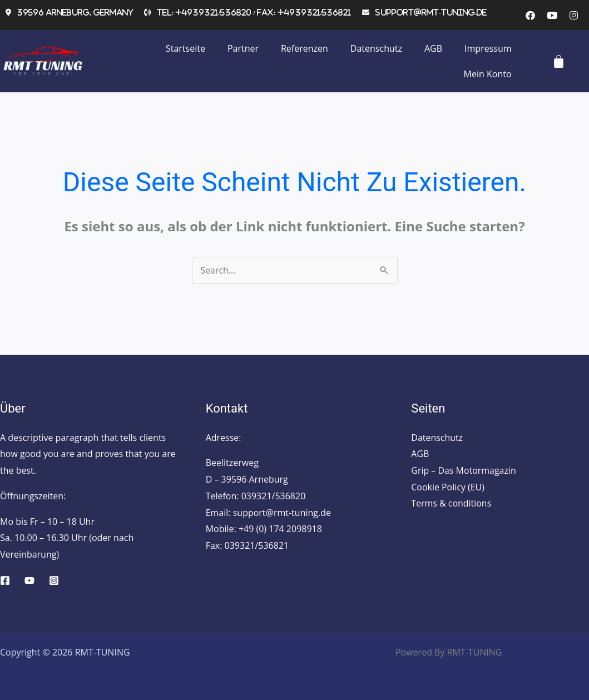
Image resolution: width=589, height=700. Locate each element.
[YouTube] (29, 580)
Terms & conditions (451, 504)
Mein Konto (488, 74)
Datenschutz (376, 48)
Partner (243, 48)
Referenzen (305, 48)
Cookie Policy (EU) (448, 487)
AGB (433, 48)
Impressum (488, 48)
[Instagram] (54, 580)
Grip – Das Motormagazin (464, 470)
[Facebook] (5, 580)
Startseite (185, 48)
